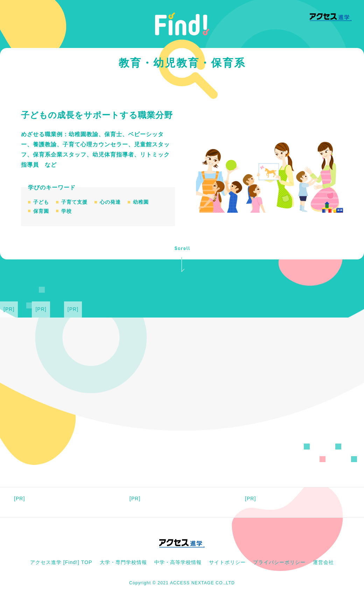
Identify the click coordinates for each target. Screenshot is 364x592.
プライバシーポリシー (279, 562)
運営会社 (323, 562)
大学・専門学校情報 (123, 562)
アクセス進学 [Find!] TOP (61, 562)
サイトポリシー (227, 562)
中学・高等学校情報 (178, 562)
